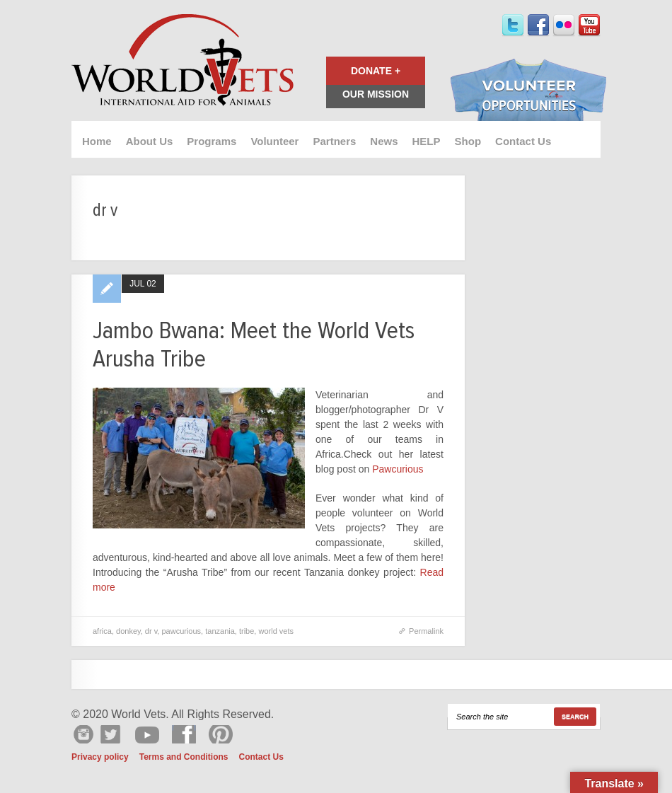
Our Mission (376, 94)
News (384, 141)
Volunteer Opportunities (528, 91)
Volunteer (274, 141)
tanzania (220, 631)
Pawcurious (398, 469)
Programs (212, 141)
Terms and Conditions (184, 757)
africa (102, 631)
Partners (334, 141)
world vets (276, 631)
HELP (427, 141)
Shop (468, 141)
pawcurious (181, 631)
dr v (151, 631)
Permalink (426, 631)
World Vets (183, 60)
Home (97, 141)
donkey (128, 631)
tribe (247, 631)
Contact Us (523, 141)
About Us (150, 141)
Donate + (376, 71)
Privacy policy (100, 757)
